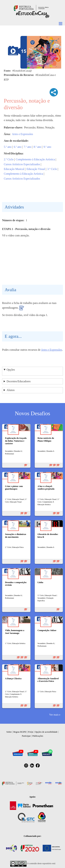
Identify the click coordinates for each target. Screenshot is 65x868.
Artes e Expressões (23, 134)
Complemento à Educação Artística (35, 159)
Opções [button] (11, 370)
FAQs (31, 732)
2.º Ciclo (9, 159)
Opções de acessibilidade (46, 732)
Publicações (38, 736)
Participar (26, 736)
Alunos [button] (11, 390)
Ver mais (54, 715)
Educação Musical (14, 169)
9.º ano (47, 147)
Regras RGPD (20, 732)
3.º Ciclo (52, 169)
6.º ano (18, 147)
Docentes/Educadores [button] (19, 381)
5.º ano (8, 147)
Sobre (9, 732)
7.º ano (28, 147)
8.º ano (37, 147)
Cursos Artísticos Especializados (22, 164)
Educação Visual (36, 169)
